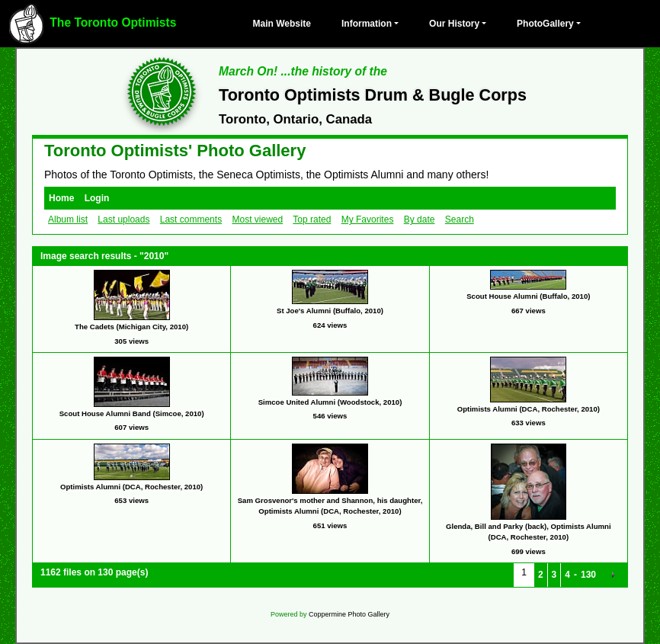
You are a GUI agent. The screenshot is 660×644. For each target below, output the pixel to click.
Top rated (312, 219)
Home (61, 198)
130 (588, 575)
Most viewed (257, 219)
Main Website (282, 24)
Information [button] (367, 24)
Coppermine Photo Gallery (349, 614)
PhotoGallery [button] (545, 24)
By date (420, 219)
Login (97, 198)
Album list (68, 219)
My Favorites (368, 219)
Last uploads (123, 219)
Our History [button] (454, 24)
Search (460, 219)
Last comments (191, 219)
